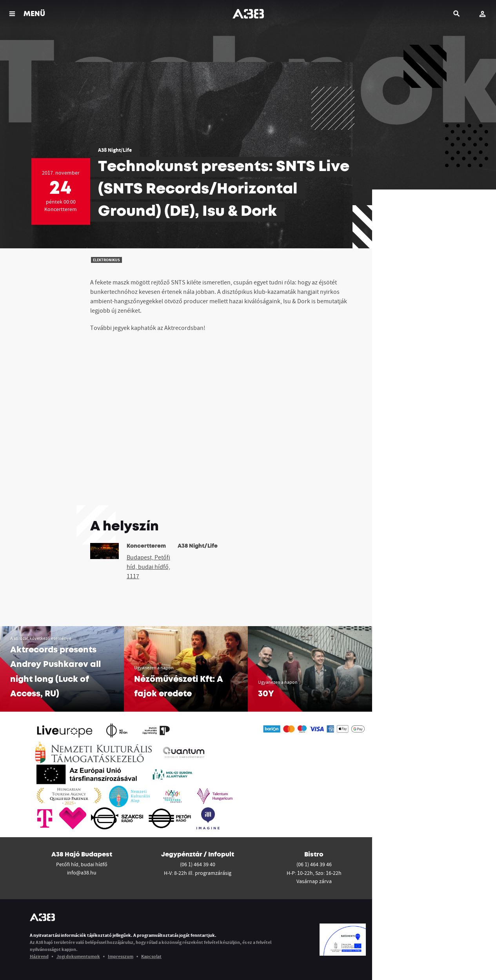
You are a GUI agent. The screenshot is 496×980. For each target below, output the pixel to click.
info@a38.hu (82, 873)
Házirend (39, 956)
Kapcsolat (151, 956)
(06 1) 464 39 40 (198, 864)
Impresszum (121, 956)
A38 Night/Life (115, 150)
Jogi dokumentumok (78, 956)
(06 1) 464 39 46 (314, 864)
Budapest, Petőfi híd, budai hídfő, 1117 (148, 567)
